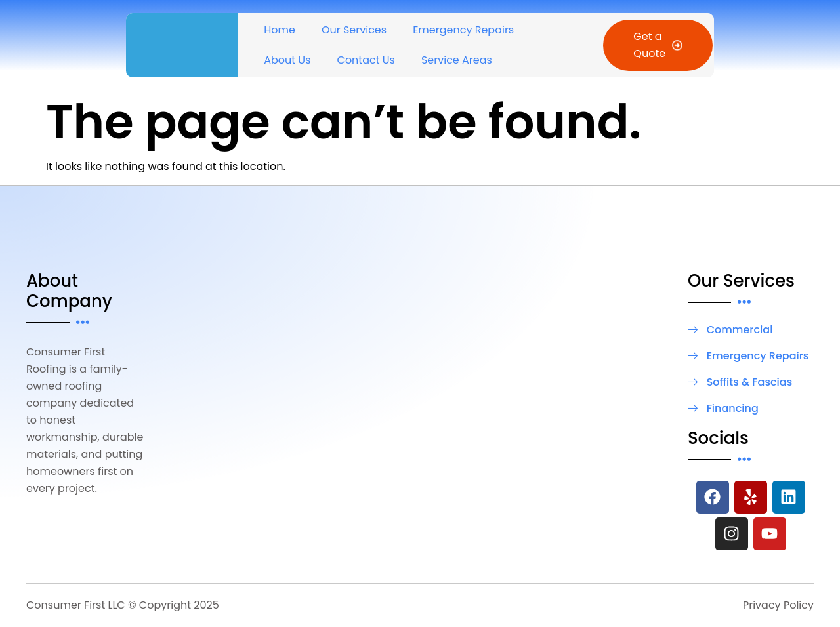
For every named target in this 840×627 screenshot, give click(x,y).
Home (280, 30)
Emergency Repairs (463, 30)
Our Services (354, 30)
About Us (287, 60)
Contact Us (366, 60)
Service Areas (457, 60)
